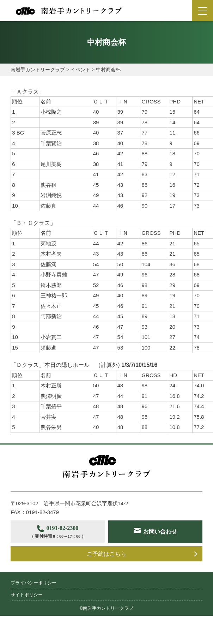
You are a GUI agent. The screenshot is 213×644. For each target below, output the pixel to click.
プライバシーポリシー (34, 602)
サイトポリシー (27, 613)
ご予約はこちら (107, 573)
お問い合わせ (65, 554)
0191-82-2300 (60, 533)
